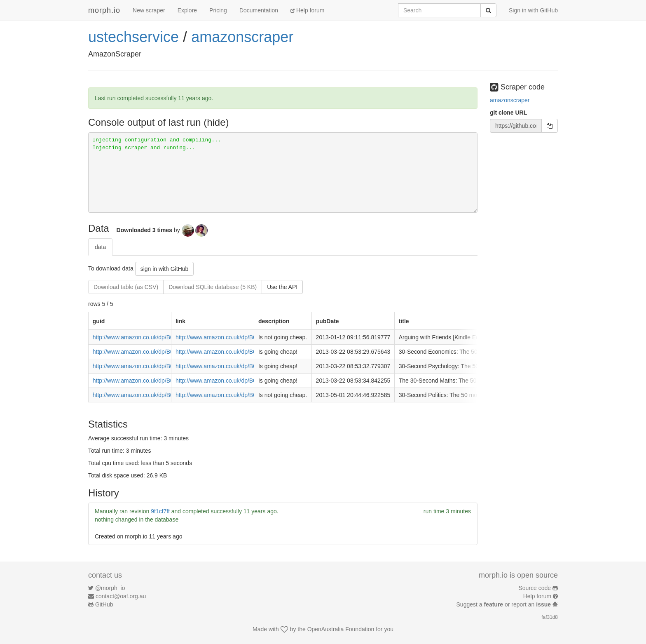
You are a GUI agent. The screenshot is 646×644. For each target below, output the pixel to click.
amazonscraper (242, 37)
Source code (535, 588)
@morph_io (110, 588)
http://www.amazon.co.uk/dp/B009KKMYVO (232, 381)
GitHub (104, 604)
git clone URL (508, 113)
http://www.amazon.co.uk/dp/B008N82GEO (231, 395)
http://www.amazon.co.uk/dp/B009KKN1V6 (230, 352)
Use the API (282, 287)
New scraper (149, 10)
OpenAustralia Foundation (341, 629)
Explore (187, 10)
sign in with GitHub (165, 269)
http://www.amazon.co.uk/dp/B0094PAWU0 (231, 337)
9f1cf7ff (160, 511)
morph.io (104, 10)
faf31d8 (550, 617)
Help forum (307, 10)
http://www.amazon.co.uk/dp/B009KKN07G (231, 366)
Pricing (218, 10)
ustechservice (133, 37)
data (100, 247)
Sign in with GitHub (533, 10)
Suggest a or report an (504, 604)
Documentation (259, 10)
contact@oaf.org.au (121, 596)
